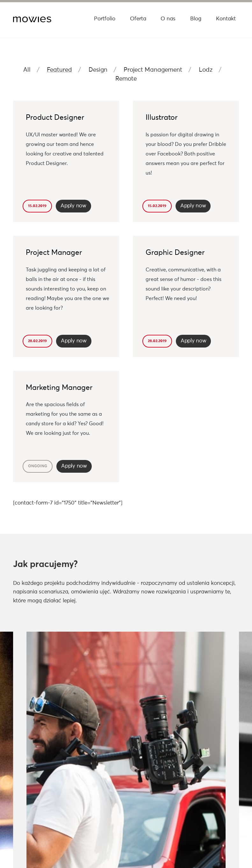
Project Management (153, 70)
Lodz (206, 70)
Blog (196, 19)
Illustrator (162, 118)
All (27, 70)
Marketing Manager (59, 388)
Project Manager (54, 253)
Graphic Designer (175, 253)
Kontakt (226, 19)
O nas (168, 19)
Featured (59, 70)
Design (98, 70)
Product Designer (55, 118)
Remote (126, 79)
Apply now (73, 206)
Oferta (138, 19)
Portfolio (105, 19)
